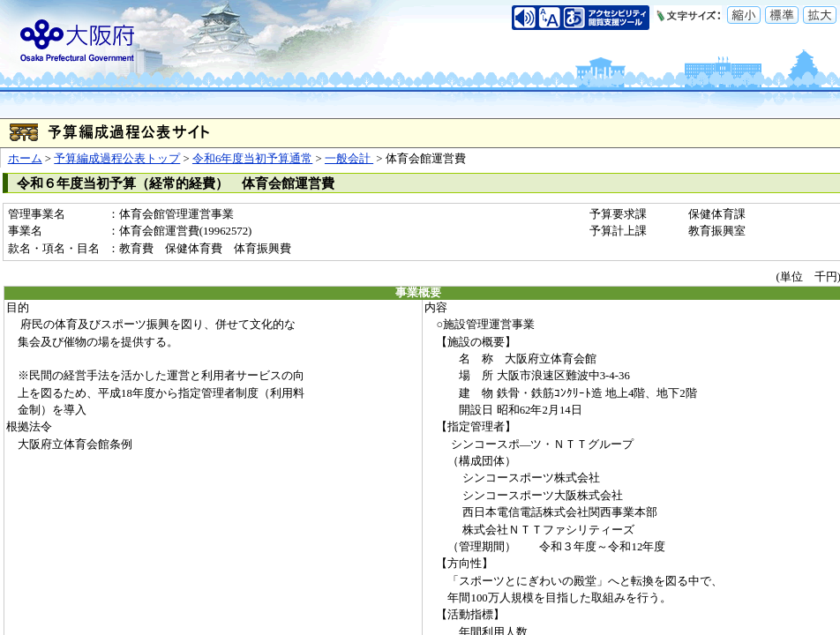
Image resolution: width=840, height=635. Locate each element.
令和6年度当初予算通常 (252, 159)
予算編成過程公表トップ (117, 159)
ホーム (25, 159)
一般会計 (349, 159)
